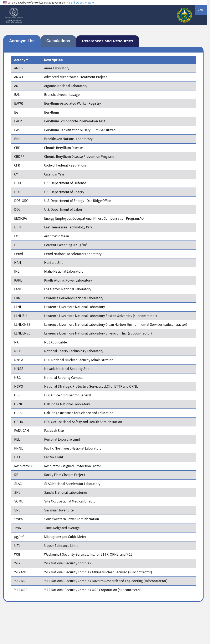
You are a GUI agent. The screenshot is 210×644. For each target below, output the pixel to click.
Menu (201, 10)
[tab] (22, 41)
